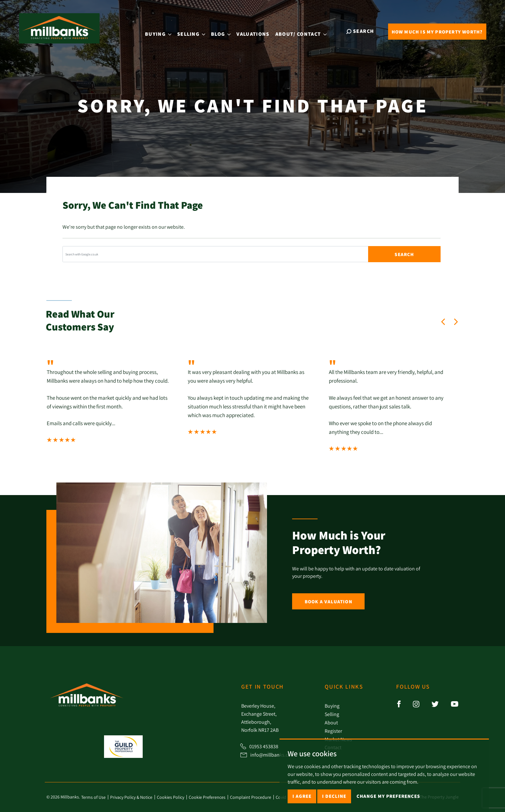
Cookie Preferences (207, 797)
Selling (332, 714)
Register (333, 731)
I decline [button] (334, 796)
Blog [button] (225, 31)
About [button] (305, 31)
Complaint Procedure (251, 797)
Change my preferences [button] (388, 796)
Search (404, 254)
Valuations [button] (257, 31)
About (331, 722)
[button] (443, 322)
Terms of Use (93, 797)
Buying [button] (162, 31)
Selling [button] (195, 31)
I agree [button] (302, 796)
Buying (332, 706)
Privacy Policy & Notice (131, 797)
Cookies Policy (171, 797)
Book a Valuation (329, 602)
